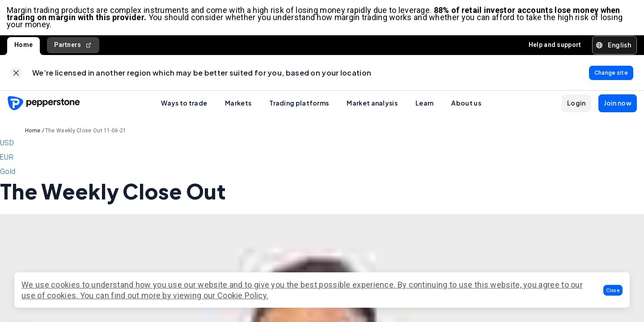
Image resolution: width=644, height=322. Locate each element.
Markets (238, 104)
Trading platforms (299, 104)
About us (466, 104)
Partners (73, 46)
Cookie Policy (242, 295)
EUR (7, 159)
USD (7, 144)
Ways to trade (184, 104)
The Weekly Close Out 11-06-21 (86, 132)
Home (23, 46)
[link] (16, 74)
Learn (425, 104)
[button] (613, 290)
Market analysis (372, 104)
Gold (8, 173)
